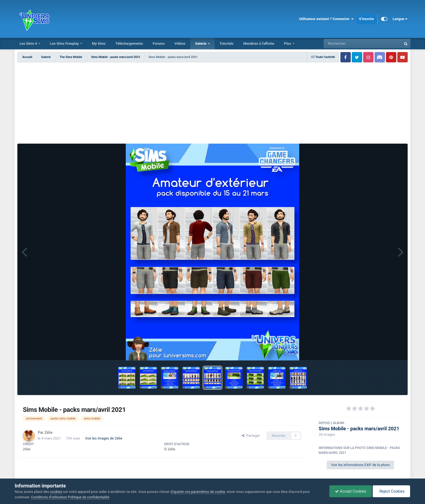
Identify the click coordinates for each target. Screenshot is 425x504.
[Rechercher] (348, 44)
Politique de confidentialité (88, 497)
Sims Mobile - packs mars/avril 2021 (359, 429)
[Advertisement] (212, 103)
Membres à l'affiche (259, 43)
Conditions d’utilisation (49, 497)
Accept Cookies (351, 491)
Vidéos (180, 43)
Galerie (201, 43)
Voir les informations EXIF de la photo (360, 465)
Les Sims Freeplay (65, 43)
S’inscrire (367, 19)
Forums (159, 43)
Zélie (49, 432)
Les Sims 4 (29, 43)
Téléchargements (129, 43)
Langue (400, 19)
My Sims (99, 43)
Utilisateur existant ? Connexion (326, 19)
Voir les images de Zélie (104, 438)
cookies (56, 492)
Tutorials (227, 43)
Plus (288, 43)
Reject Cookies (391, 491)
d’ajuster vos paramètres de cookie (198, 492)
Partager (251, 436)
